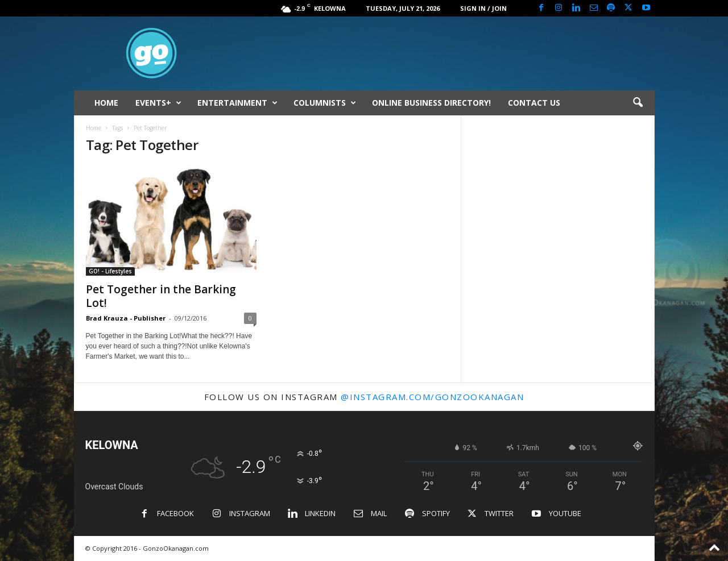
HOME (106, 103)
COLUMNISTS (325, 103)
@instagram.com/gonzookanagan (432, 397)
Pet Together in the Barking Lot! (161, 296)
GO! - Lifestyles (110, 271)
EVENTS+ (158, 103)
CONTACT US (534, 103)
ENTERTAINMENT (237, 103)
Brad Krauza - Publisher (126, 318)
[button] (638, 103)
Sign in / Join (483, 8)
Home (94, 128)
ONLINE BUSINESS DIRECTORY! (431, 103)
